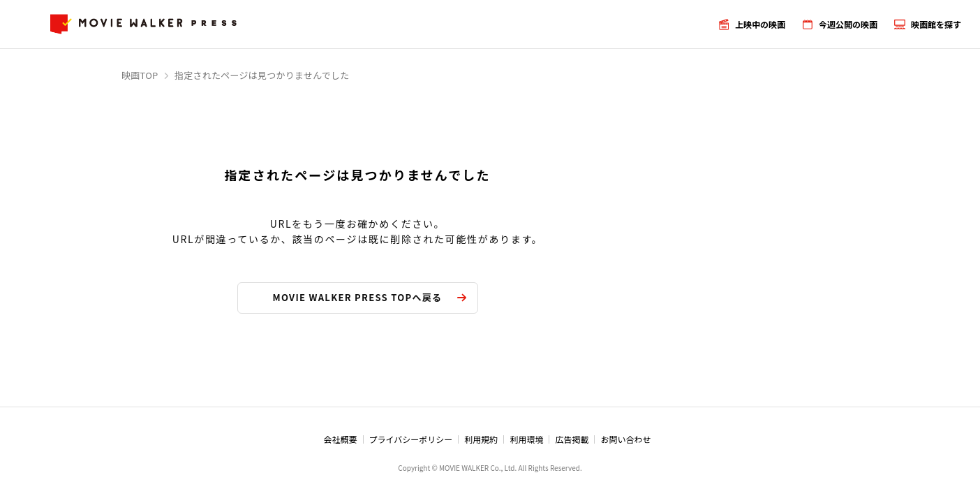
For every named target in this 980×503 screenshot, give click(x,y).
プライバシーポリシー (411, 439)
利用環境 (526, 439)
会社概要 (341, 439)
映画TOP (140, 75)
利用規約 (481, 439)
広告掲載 (572, 439)
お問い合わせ (625, 439)
